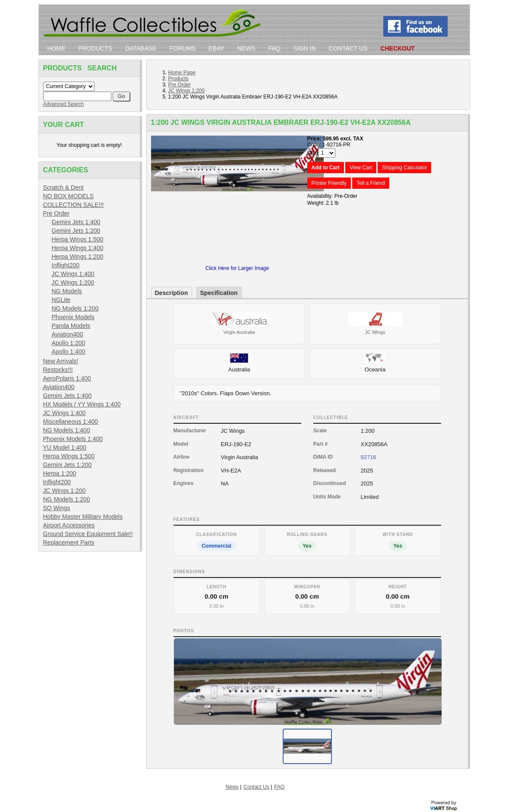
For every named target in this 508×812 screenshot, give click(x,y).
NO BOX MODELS (68, 196)
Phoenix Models (73, 317)
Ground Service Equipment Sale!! (88, 534)
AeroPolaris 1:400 (67, 378)
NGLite (61, 300)
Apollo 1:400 (69, 352)
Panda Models (71, 326)
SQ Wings (57, 508)
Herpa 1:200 (60, 473)
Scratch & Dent (63, 187)
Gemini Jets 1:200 (76, 231)
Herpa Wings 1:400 (78, 248)
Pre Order (56, 213)
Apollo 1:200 (69, 343)
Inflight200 (66, 265)
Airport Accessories (69, 525)
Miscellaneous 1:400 (71, 422)
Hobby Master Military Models (83, 517)
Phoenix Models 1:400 (73, 439)
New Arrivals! (61, 361)
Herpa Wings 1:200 (78, 257)
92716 (369, 457)
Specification (219, 293)
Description (172, 293)
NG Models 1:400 (67, 430)
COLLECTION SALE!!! (74, 205)
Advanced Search (64, 104)
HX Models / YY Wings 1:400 (82, 404)
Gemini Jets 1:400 (76, 222)
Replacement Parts (69, 542)
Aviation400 (68, 334)
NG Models (67, 291)
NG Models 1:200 (75, 308)
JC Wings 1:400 (73, 274)
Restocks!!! (58, 370)
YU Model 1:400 (65, 447)
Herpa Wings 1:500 (78, 239)
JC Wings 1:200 (73, 282)
